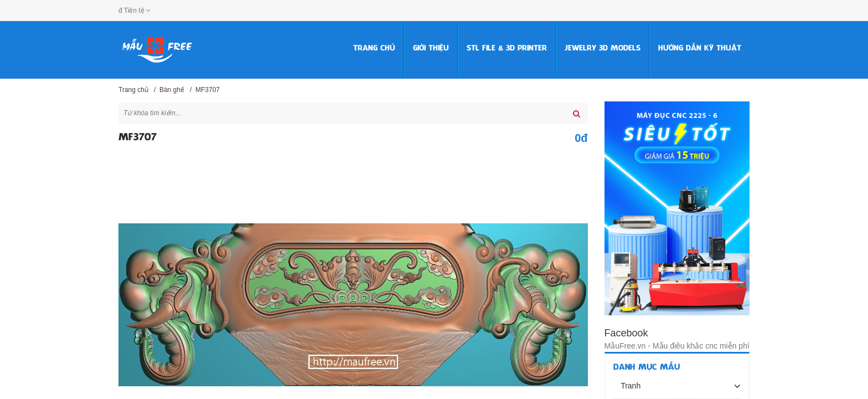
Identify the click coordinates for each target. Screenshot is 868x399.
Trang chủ (374, 48)
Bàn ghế (172, 90)
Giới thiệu (431, 48)
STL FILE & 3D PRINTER (507, 48)
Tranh (630, 386)
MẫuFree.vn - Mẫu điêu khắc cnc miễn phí (677, 346)
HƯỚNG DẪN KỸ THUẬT (700, 48)
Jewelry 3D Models (603, 48)
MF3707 (208, 90)
